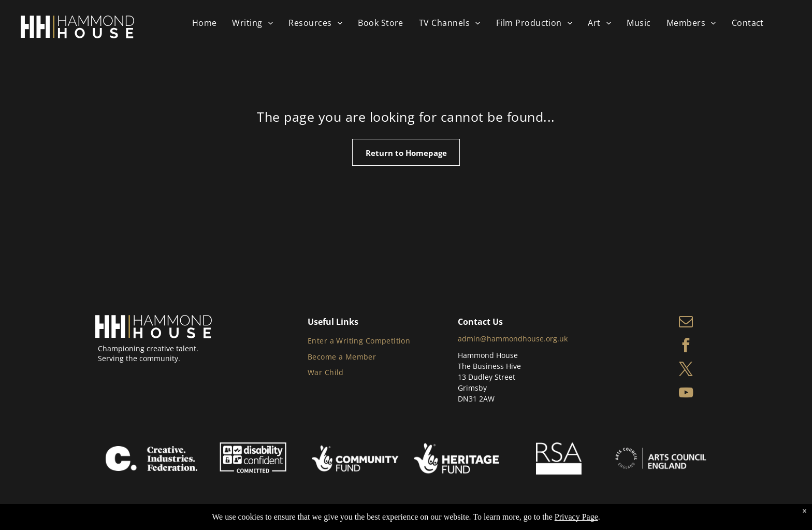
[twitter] (686, 370)
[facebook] (686, 347)
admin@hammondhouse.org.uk (513, 339)
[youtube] (686, 394)
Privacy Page (576, 517)
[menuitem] (205, 23)
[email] (686, 323)
